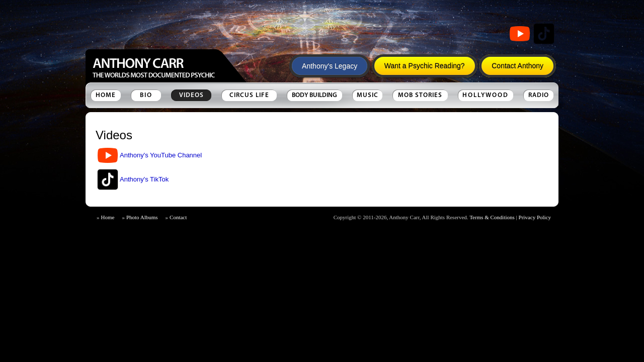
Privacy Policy (535, 217)
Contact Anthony (517, 66)
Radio (539, 95)
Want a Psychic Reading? (425, 66)
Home (106, 95)
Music (368, 95)
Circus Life (249, 95)
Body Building (314, 95)
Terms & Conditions (492, 217)
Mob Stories (420, 95)
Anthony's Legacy (330, 66)
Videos (191, 95)
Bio (146, 95)
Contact (178, 217)
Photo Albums (142, 217)
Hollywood (486, 95)
